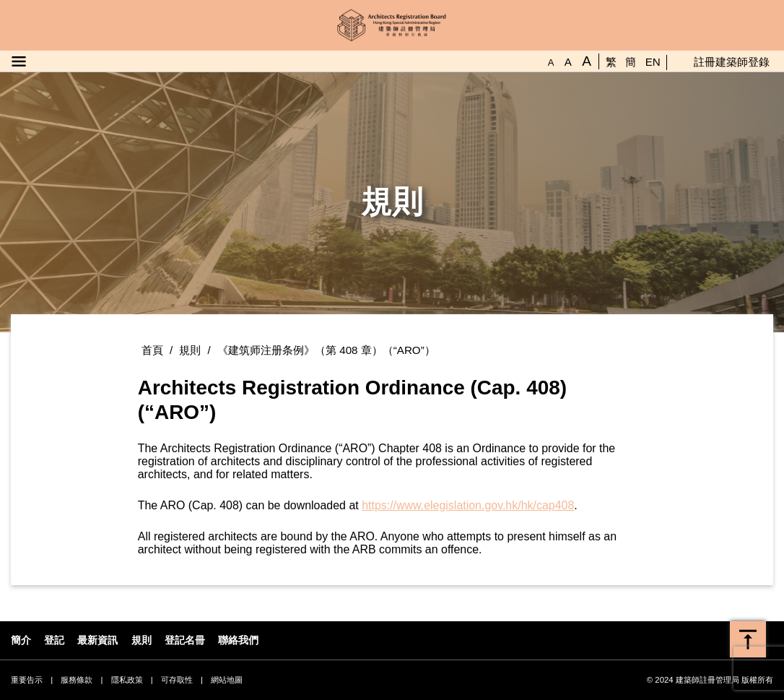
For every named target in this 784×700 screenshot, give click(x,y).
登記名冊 (185, 640)
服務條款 (77, 680)
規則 (190, 350)
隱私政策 (127, 680)
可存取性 (177, 680)
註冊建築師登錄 (732, 62)
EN (653, 62)
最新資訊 (97, 640)
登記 (54, 640)
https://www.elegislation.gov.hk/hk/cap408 (468, 505)
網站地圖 (227, 680)
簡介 (21, 640)
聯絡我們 (238, 640)
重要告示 (27, 680)
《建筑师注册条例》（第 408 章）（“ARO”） (326, 350)
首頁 (152, 350)
